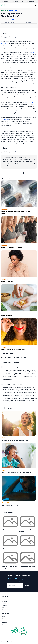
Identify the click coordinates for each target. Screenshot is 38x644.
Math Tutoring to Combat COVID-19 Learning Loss (17, 473)
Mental (4, 438)
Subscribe (27, 586)
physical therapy (29, 102)
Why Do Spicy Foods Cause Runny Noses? (13, 349)
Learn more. (19, 2)
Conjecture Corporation (15, 640)
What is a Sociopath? (8, 549)
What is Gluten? (24, 549)
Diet (2, 313)
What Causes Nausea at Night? (11, 505)
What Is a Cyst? (7, 530)
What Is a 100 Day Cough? (9, 281)
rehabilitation (5, 119)
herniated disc (5, 44)
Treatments (5, 209)
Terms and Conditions (12, 642)
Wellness (4, 245)
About (4, 616)
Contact (4, 618)
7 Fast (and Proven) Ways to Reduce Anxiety (15, 440)
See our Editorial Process (10, 173)
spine (32, 52)
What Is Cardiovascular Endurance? (11, 247)
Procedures (5, 601)
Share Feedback (28, 173)
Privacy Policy (4, 642)
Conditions (4, 279)
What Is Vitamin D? (6, 315)
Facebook (5, 625)
